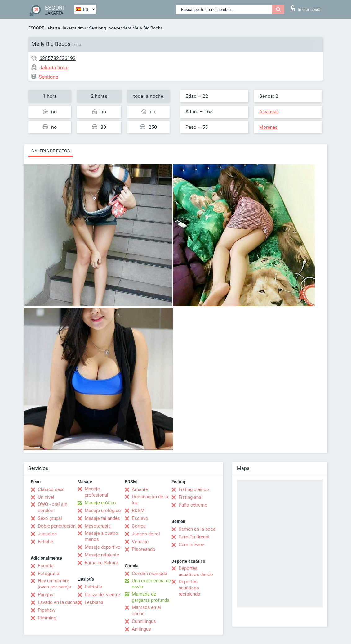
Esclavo (140, 518)
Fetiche (45, 542)
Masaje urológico (103, 511)
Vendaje (140, 542)
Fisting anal (191, 497)
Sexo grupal (50, 518)
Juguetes (47, 534)
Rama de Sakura (101, 563)
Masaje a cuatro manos (101, 536)
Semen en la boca (197, 529)
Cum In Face (191, 545)
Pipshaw (47, 610)
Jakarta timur (75, 28)
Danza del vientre (102, 595)
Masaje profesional (96, 492)
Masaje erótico (100, 503)
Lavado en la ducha (58, 602)
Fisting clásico (194, 489)
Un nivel (46, 497)
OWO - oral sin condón (53, 507)
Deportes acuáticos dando (196, 571)
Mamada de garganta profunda (151, 597)
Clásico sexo (51, 489)
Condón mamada (149, 574)
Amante (140, 489)
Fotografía (49, 574)
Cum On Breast (194, 537)
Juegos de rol (146, 534)
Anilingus (141, 629)
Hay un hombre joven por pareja (54, 584)
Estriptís (93, 587)
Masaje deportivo (103, 547)
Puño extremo (193, 505)
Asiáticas (269, 112)
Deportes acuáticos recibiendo (189, 588)
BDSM (138, 511)
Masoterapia (98, 526)
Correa (139, 526)
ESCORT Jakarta (44, 28)
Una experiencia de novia (151, 584)
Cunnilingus (144, 621)
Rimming (47, 618)
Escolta (46, 566)
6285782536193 (58, 58)
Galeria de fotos (51, 151)
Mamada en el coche (146, 610)
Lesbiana (94, 602)
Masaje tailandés (102, 518)
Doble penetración (57, 526)
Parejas (46, 595)
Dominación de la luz (150, 500)
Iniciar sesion (307, 8)
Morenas (268, 127)
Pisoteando (144, 549)
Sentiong (98, 28)
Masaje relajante (102, 555)
